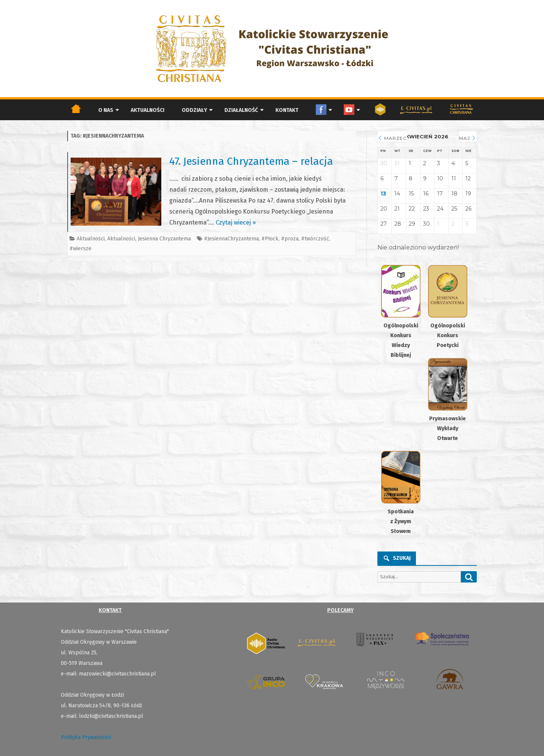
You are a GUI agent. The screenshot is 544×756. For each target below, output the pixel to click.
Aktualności (148, 110)
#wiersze (80, 249)
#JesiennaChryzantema (231, 239)
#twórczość (315, 239)
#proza (290, 239)
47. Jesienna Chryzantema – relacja (251, 161)
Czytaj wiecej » (236, 222)
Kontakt (287, 110)
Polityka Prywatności (86, 737)
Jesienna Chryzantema (164, 239)
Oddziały (194, 110)
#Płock (270, 239)
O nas (106, 110)
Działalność (241, 110)
